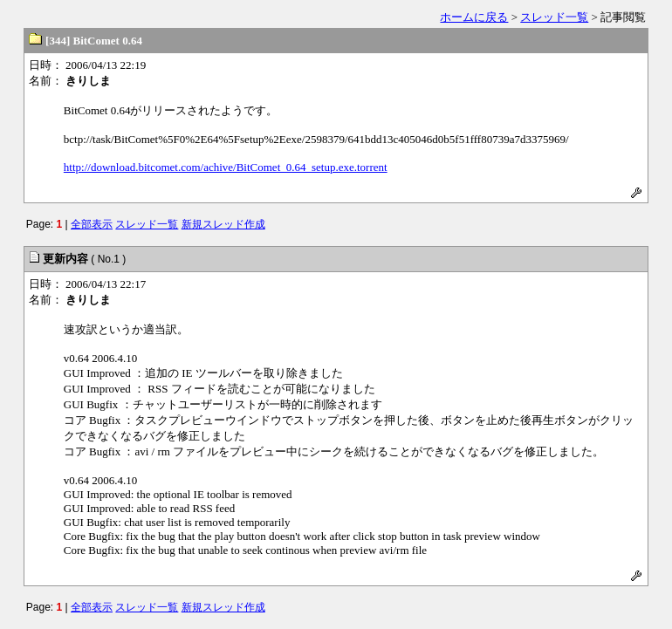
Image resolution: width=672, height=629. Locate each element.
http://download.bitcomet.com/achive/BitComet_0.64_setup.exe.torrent (226, 167)
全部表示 (92, 224)
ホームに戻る (474, 17)
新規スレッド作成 (223, 224)
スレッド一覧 (554, 17)
